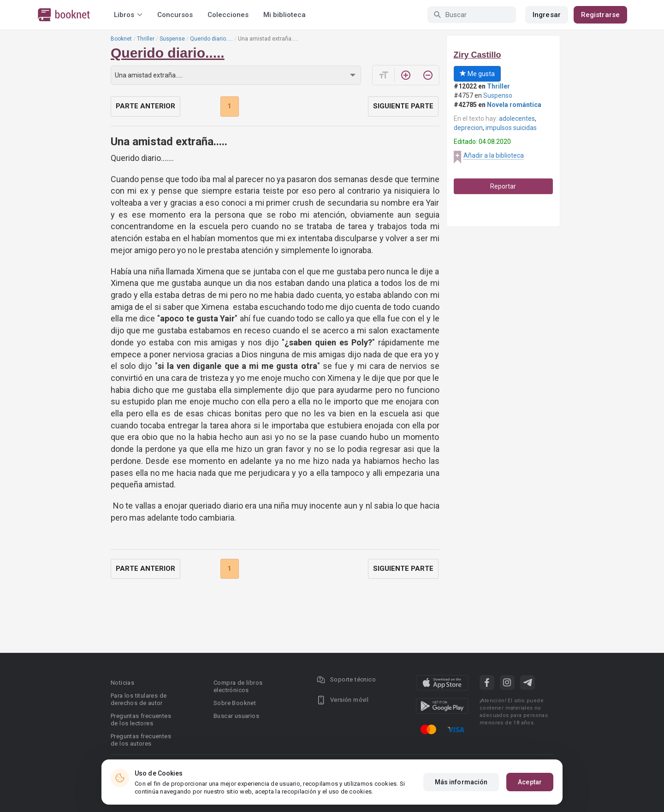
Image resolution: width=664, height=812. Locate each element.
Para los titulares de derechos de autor (139, 699)
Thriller (146, 39)
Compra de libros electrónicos (238, 686)
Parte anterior (145, 106)
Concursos (175, 15)
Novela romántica (514, 105)
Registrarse (600, 15)
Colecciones (228, 15)
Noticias (122, 683)
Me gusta (477, 74)
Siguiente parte (403, 106)
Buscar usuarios (236, 716)
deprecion (468, 128)
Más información (461, 782)
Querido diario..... (211, 39)
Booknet (121, 39)
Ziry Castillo (477, 55)
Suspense (172, 39)
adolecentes (517, 119)
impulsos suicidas (511, 128)
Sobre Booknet (235, 703)
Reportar (503, 186)
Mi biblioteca (285, 15)
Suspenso (498, 95)
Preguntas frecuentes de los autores (141, 740)
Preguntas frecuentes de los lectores (141, 720)
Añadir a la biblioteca (494, 155)
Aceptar (530, 782)
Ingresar (547, 15)
